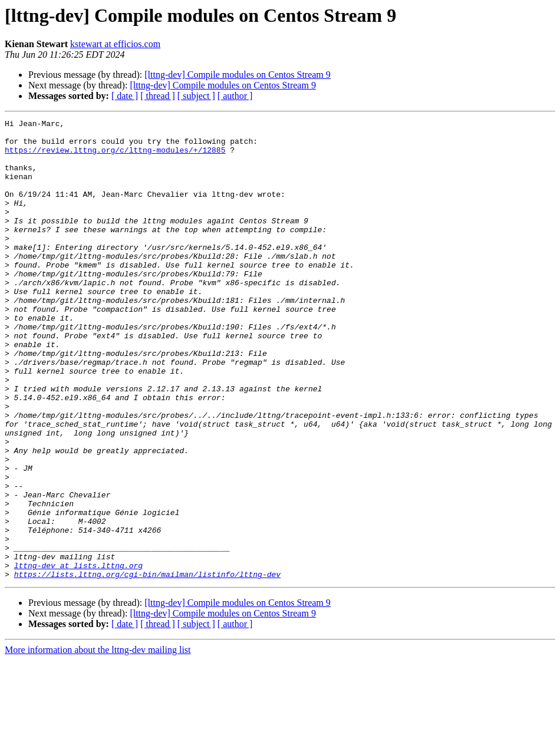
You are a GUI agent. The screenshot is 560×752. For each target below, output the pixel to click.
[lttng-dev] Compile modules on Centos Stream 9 (238, 75)
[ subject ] (196, 96)
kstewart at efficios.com (115, 44)
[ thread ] (158, 96)
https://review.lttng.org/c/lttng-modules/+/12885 (115, 157)
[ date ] (125, 96)
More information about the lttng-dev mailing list (98, 742)
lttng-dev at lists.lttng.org (78, 655)
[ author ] (235, 96)
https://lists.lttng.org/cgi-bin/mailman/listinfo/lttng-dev (147, 666)
